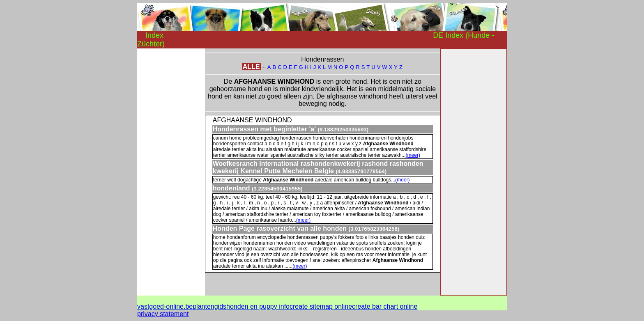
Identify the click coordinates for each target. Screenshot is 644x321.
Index (154, 35)
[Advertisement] (170, 172)
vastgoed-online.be (165, 306)
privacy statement (163, 314)
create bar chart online (385, 306)
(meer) (413, 155)
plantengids (209, 306)
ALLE (251, 67)
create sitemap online (321, 306)
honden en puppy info (258, 306)
